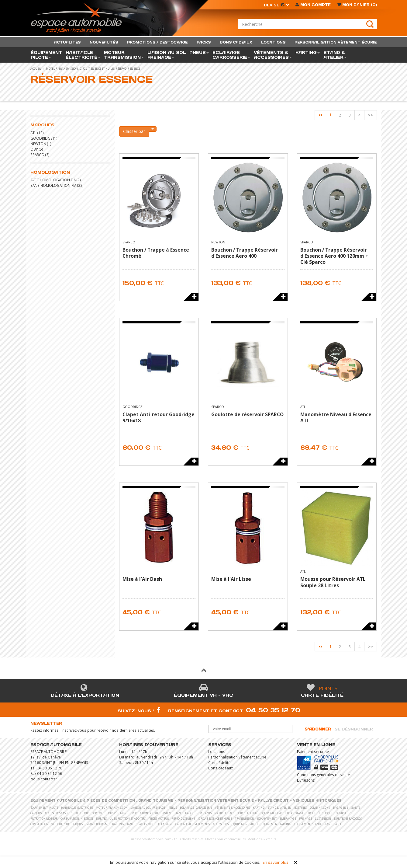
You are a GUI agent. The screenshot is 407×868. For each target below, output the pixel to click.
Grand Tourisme (156, 801)
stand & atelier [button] (335, 55)
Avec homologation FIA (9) (56, 180)
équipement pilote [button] (46, 55)
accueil (36, 69)
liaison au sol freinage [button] (167, 55)
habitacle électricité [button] (83, 55)
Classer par (134, 131)
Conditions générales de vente (323, 775)
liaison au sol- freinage (148, 808)
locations (273, 42)
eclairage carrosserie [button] (231, 55)
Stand (328, 824)
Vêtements (202, 824)
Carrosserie (183, 824)
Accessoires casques (59, 813)
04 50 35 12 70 (273, 710)
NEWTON (38, 144)
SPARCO (37, 155)
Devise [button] (277, 5)
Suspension (323, 819)
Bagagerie (340, 808)
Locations (217, 751)
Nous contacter (44, 779)
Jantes (132, 824)
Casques (36, 813)
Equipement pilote (245, 824)
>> (371, 115)
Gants (355, 808)
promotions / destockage (157, 42)
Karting (118, 824)
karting (259, 808)
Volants (206, 813)
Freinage (306, 819)
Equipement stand (307, 824)
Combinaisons (320, 808)
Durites (101, 819)
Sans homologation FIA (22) (57, 185)
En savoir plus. (276, 862)
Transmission (245, 819)
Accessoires (147, 824)
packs (204, 42)
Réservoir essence (128, 69)
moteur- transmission (62, 69)
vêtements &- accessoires (232, 808)
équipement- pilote (44, 808)
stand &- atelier (279, 808)
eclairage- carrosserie (196, 808)
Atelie (340, 824)
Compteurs (344, 813)
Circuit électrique (320, 813)
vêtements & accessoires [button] (273, 55)
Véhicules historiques (317, 801)
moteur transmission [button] (124, 55)
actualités (67, 42)
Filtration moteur (44, 819)
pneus (173, 808)
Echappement (267, 819)
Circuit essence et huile (97, 69)
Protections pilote (145, 813)
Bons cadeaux (221, 768)
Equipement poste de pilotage (282, 813)
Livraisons (306, 780)
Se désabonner (354, 729)
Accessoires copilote (90, 813)
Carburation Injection (77, 819)
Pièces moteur (159, 819)
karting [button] (308, 52)
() (357, 5)
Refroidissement (183, 819)
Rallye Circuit (273, 801)
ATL (33, 133)
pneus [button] (199, 52)
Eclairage (165, 824)
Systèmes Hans (172, 813)
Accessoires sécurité (244, 813)
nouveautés (104, 42)
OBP (34, 149)
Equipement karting (276, 824)
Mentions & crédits (262, 839)
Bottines (300, 808)
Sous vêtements (118, 813)
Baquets (191, 813)
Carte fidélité (322, 695)
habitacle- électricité (77, 808)
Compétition (39, 824)
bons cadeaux (236, 42)
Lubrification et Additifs (128, 819)
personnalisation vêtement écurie (336, 42)
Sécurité (221, 813)
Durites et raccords (348, 819)
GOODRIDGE (41, 138)
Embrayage (288, 819)
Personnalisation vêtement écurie (237, 757)
